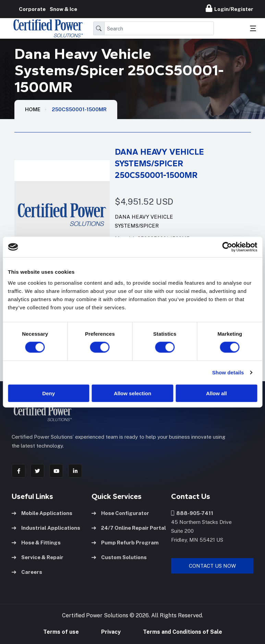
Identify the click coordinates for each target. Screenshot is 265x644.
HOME (33, 109)
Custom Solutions (119, 557)
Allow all (216, 393)
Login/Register (230, 8)
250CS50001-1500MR (79, 109)
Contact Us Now (212, 566)
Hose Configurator (120, 513)
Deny (49, 393)
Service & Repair (38, 557)
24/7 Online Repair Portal (129, 528)
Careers (27, 572)
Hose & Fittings (36, 543)
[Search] (159, 28)
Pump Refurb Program (125, 543)
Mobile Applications (42, 513)
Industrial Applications (46, 528)
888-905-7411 (192, 513)
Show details (228, 372)
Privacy (111, 632)
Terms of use (61, 632)
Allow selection (132, 393)
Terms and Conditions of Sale (183, 632)
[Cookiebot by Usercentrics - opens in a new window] (227, 247)
